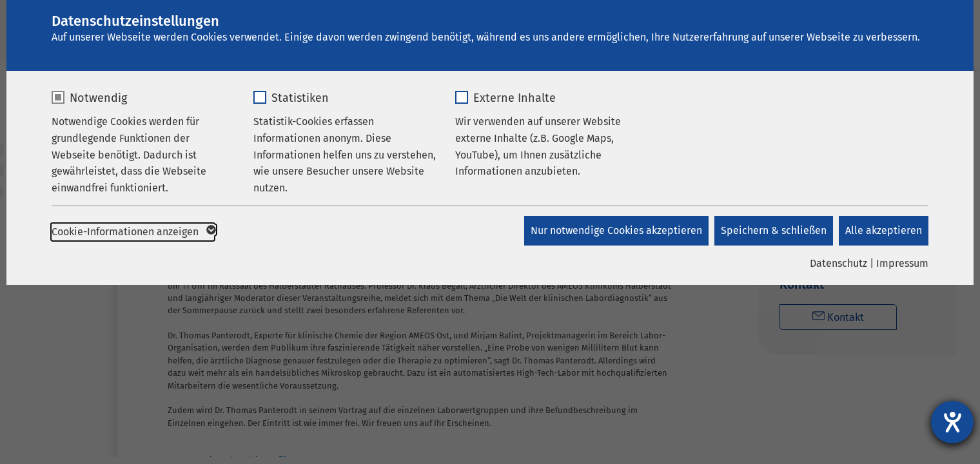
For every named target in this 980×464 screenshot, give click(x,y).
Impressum (902, 263)
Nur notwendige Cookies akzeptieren (615, 230)
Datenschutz (838, 263)
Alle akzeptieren (884, 230)
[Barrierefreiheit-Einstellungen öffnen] (952, 422)
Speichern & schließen (773, 230)
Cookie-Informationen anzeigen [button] (133, 232)
